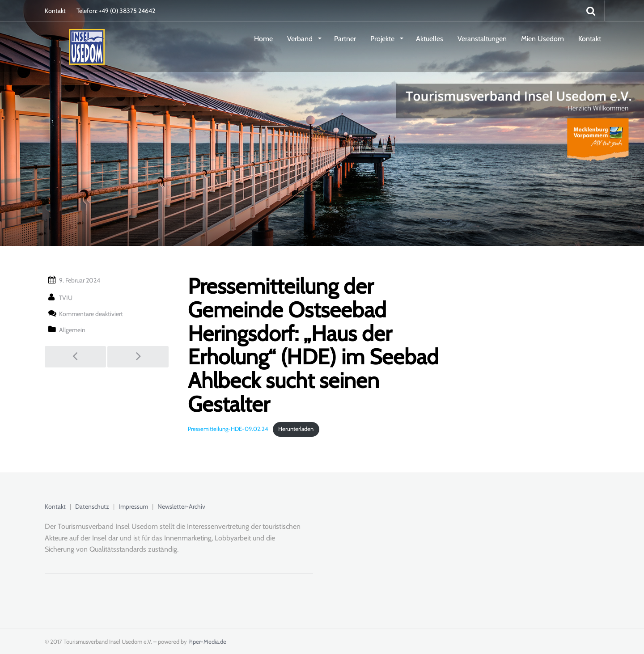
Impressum (133, 506)
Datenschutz (92, 506)
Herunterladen (296, 429)
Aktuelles (430, 39)
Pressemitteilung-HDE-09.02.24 (228, 429)
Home (263, 39)
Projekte (383, 39)
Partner (345, 39)
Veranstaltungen (482, 39)
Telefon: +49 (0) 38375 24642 (116, 11)
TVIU (66, 298)
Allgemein (72, 330)
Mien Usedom (542, 39)
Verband (301, 39)
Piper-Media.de (207, 641)
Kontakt (55, 11)
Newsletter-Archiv (181, 506)
